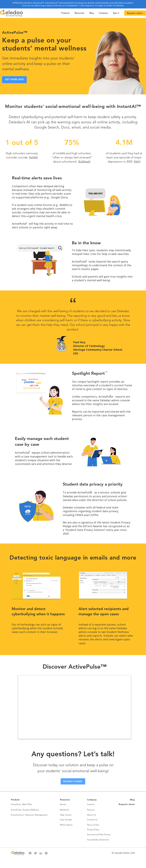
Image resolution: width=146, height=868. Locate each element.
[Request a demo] (135, 13)
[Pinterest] (46, 853)
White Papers (66, 825)
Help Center (66, 815)
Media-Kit (64, 810)
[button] (66, 13)
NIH (137, 162)
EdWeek (84, 162)
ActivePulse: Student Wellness (25, 810)
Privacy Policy (93, 830)
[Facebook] (30, 853)
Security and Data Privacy (99, 834)
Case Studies (66, 820)
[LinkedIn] (41, 853)
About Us (91, 815)
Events (63, 804)
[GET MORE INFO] (14, 80)
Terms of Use (93, 825)
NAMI (33, 157)
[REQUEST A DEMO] (73, 781)
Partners (91, 810)
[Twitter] (35, 853)
